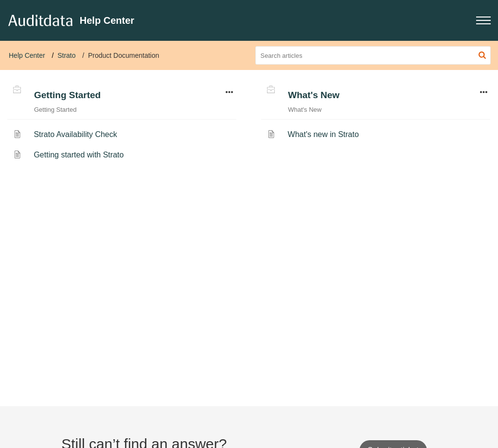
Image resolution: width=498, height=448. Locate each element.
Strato (66, 55)
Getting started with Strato (79, 155)
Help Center (27, 55)
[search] (373, 55)
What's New (314, 95)
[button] (483, 20)
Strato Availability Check (75, 134)
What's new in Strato (323, 134)
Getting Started (67, 95)
